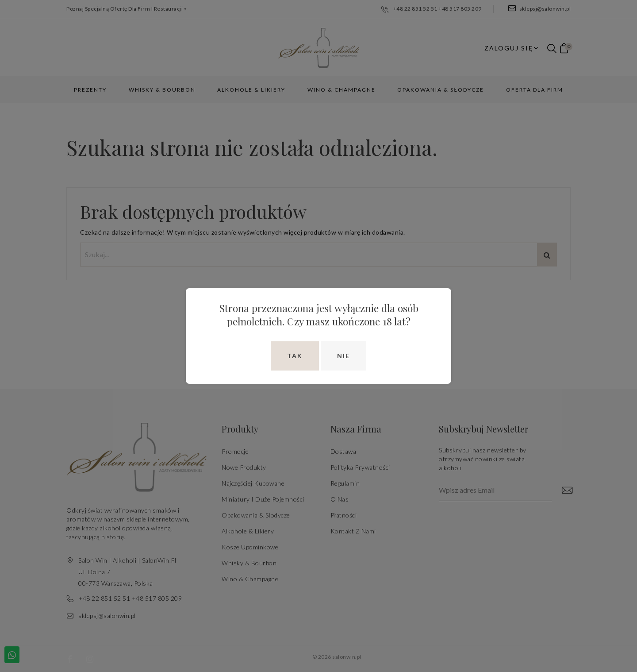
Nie (343, 356)
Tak (295, 356)
